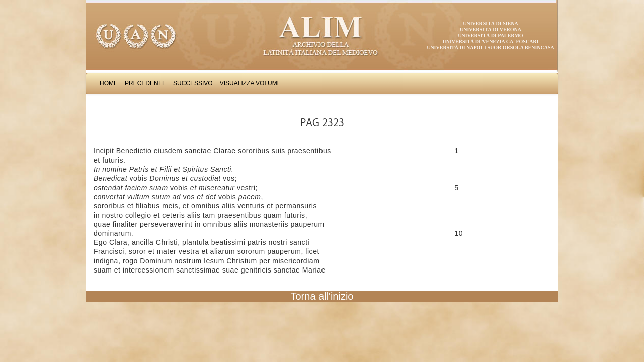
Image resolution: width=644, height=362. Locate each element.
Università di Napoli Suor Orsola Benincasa (491, 48)
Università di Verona (491, 29)
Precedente (145, 83)
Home (109, 83)
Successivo (193, 83)
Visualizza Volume (251, 83)
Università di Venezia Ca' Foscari (491, 41)
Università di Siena (490, 23)
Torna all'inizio (322, 296)
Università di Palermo (490, 35)
